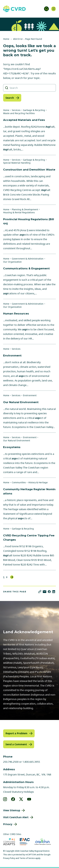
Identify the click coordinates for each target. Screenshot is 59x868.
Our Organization (12, 262)
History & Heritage (38, 482)
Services (16, 110)
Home (6, 39)
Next (12, 577)
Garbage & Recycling (34, 110)
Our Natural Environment (17, 440)
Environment (30, 395)
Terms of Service (27, 858)
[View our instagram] (5, 799)
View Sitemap (12, 810)
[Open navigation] (53, 9)
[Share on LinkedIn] (54, 592)
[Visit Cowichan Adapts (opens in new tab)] (9, 842)
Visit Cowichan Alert (16, 817)
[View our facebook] (13, 799)
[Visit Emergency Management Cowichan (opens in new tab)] (25, 842)
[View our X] (21, 799)
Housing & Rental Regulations (19, 212)
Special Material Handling (17, 163)
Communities (19, 482)
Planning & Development (25, 209)
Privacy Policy (9, 858)
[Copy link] (40, 592)
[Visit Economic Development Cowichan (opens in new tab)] (43, 842)
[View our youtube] (29, 799)
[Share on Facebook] (49, 592)
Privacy (8, 824)
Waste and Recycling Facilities (19, 113)
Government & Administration (28, 259)
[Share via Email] (45, 592)
